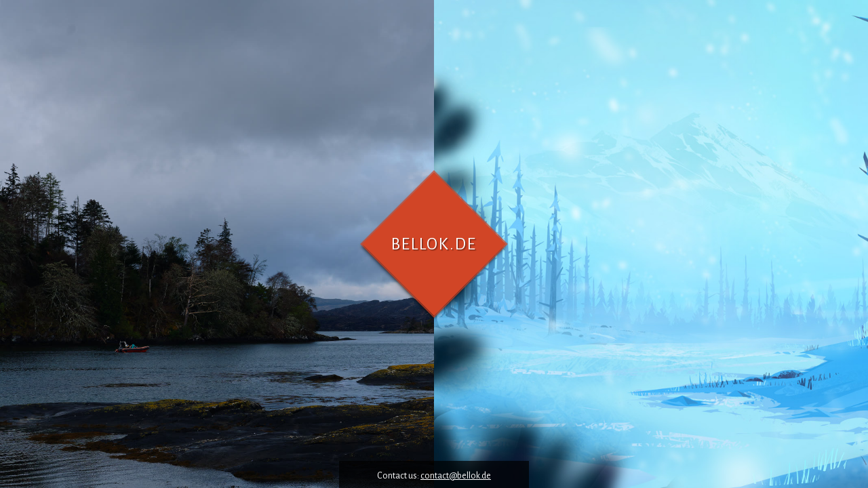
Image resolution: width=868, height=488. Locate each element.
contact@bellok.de (456, 476)
